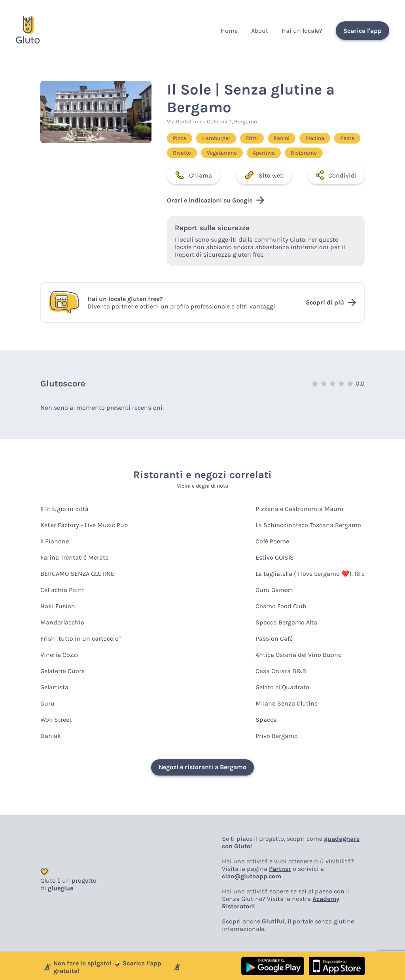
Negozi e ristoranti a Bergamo (202, 767)
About (260, 31)
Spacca (266, 720)
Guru (47, 703)
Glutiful (273, 921)
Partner (280, 869)
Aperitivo (264, 153)
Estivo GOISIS (275, 557)
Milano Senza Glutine (287, 703)
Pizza (180, 138)
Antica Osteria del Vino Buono (299, 655)
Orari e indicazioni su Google (216, 200)
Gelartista (54, 687)
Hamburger (216, 138)
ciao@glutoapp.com (252, 876)
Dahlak (51, 736)
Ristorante (304, 153)
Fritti (252, 138)
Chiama (193, 175)
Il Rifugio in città (64, 509)
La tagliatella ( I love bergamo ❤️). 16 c (310, 574)
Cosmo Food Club (281, 606)
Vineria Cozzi (59, 655)
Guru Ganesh (274, 590)
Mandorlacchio (62, 622)
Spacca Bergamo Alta (286, 622)
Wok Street (56, 720)
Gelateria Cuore (62, 671)
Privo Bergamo (277, 736)
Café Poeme (272, 541)
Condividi (336, 175)
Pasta (347, 138)
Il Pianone (55, 541)
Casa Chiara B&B (281, 671)
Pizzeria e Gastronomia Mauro (299, 509)
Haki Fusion (58, 606)
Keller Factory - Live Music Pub (84, 525)
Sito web (264, 175)
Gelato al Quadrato (282, 687)
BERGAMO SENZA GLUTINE (77, 574)
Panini (282, 138)
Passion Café (274, 639)
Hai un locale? (302, 31)
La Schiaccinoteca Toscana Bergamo (308, 525)
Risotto (182, 153)
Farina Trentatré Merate (74, 557)
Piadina (315, 138)
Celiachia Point (62, 590)
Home (229, 31)
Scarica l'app (362, 31)
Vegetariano (222, 153)
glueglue (61, 888)
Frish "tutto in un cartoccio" (80, 639)
